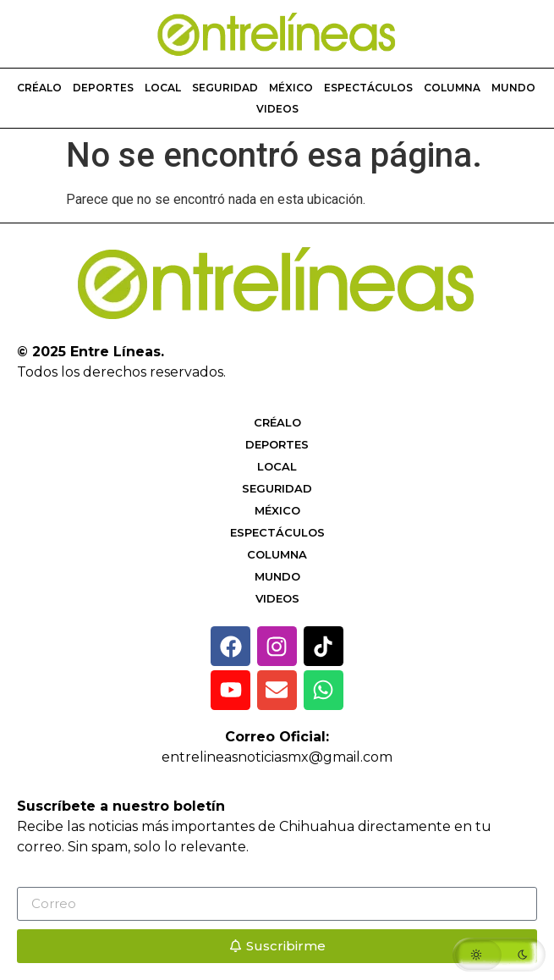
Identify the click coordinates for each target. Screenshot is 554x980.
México (291, 88)
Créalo (39, 88)
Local (163, 88)
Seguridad (225, 88)
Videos (277, 109)
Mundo (513, 88)
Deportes (103, 88)
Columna (452, 88)
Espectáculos (368, 88)
